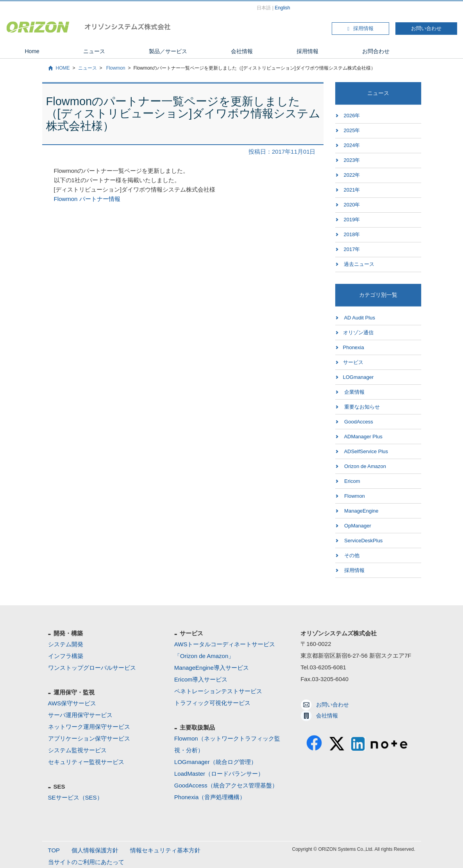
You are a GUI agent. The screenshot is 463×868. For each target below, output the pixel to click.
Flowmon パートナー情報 (87, 199)
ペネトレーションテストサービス (218, 691)
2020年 (352, 205)
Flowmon (115, 68)
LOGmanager (358, 377)
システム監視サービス (77, 750)
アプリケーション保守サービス (89, 738)
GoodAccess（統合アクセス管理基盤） (226, 785)
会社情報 (242, 51)
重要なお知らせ (362, 407)
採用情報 (360, 28)
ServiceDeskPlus (363, 541)
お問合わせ (376, 51)
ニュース (94, 51)
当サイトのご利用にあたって (86, 862)
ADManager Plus (363, 437)
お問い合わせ (426, 28)
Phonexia (354, 347)
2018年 (352, 234)
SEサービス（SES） (75, 797)
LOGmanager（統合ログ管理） (215, 762)
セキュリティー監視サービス (86, 762)
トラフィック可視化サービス (212, 703)
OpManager (357, 526)
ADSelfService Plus (366, 451)
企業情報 (354, 392)
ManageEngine (361, 511)
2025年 (352, 130)
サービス (353, 362)
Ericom (352, 481)
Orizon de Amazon (365, 466)
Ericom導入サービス (201, 679)
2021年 (352, 190)
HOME (63, 68)
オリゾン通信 (358, 333)
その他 (351, 555)
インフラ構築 (66, 656)
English (282, 8)
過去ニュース (359, 264)
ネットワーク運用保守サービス (89, 727)
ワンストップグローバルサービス (92, 668)
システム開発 (66, 644)
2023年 (352, 160)
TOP (54, 850)
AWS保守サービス (72, 703)
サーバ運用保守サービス (80, 715)
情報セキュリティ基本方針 (165, 850)
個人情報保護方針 (95, 850)
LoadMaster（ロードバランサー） (219, 774)
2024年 (352, 145)
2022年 (352, 175)
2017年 (352, 249)
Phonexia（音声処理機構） (210, 797)
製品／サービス (168, 51)
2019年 (352, 220)
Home (32, 51)
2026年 (352, 116)
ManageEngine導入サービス (212, 668)
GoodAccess (358, 422)
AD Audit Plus (359, 318)
